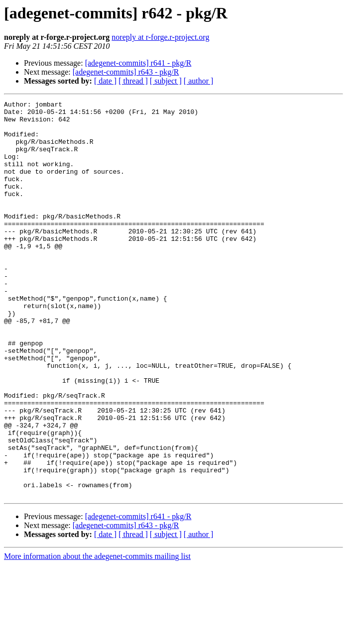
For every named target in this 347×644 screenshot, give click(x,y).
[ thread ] (133, 81)
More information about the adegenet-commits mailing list (97, 635)
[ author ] (199, 81)
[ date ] (105, 81)
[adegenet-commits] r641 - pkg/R (138, 63)
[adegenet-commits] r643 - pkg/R (126, 72)
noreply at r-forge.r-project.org (160, 37)
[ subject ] (166, 81)
